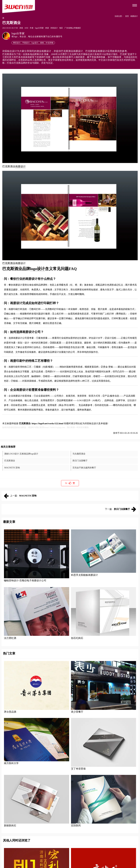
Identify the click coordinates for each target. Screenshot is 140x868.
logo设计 (37, 269)
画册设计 (20, 166)
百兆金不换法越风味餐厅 (84, 468)
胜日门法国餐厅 (80, 461)
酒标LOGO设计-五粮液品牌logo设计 (21, 454)
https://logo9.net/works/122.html (48, 423)
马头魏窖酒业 (79, 454)
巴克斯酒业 (10, 461)
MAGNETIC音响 (12, 468)
